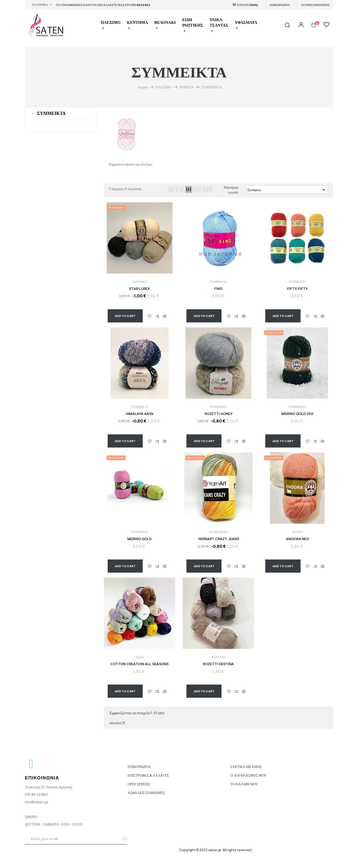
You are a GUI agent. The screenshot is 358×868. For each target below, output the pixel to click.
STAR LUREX (139, 289)
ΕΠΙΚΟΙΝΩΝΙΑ (280, 5)
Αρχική (139, 657)
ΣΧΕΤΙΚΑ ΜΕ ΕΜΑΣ (246, 762)
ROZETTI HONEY (219, 414)
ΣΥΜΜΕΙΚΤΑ (51, 113)
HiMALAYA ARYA (140, 414)
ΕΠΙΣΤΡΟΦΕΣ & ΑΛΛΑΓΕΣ (148, 771)
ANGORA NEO (297, 539)
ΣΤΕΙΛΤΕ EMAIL (248, 5)
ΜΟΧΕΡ (297, 532)
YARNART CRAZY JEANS (219, 539)
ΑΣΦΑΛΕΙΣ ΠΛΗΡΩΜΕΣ (146, 788)
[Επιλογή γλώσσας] (42, 5)
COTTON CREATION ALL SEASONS (139, 664)
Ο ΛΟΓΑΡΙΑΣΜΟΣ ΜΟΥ (248, 771)
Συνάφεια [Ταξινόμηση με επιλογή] (287, 190)
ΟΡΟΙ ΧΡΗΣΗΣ (139, 780)
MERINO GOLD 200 (297, 414)
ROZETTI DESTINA (218, 664)
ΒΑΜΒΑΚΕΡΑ (219, 532)
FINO (218, 289)
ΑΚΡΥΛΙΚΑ (140, 281)
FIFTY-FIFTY (297, 289)
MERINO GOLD (139, 539)
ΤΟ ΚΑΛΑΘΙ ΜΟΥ (244, 780)
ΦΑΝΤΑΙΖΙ (219, 657)
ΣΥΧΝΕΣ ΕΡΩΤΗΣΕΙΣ (315, 5)
